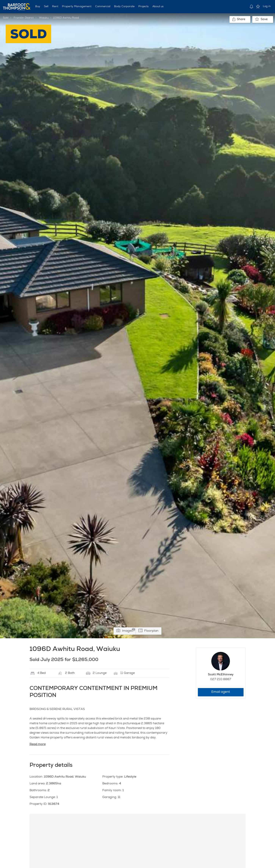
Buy (38, 7)
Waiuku (44, 18)
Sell (46, 7)
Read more (38, 744)
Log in (267, 6)
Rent (55, 7)
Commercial (103, 7)
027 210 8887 (221, 680)
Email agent (221, 692)
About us (158, 7)
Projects (143, 7)
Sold (6, 18)
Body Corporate (124, 7)
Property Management (77, 7)
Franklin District (24, 18)
